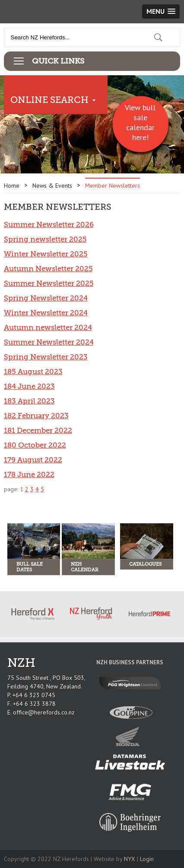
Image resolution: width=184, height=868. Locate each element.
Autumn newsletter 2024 (48, 328)
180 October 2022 (35, 445)
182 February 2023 (36, 416)
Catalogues (145, 564)
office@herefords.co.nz (44, 712)
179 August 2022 (33, 460)
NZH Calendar (85, 567)
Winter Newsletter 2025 (46, 254)
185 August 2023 (33, 372)
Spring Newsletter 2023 (46, 357)
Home (12, 186)
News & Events (52, 186)
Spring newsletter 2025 (45, 239)
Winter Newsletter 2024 (46, 313)
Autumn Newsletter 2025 (48, 269)
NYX (130, 859)
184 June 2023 (29, 386)
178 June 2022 (29, 475)
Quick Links (58, 61)
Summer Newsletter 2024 (49, 342)
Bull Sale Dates (30, 567)
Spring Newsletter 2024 (46, 298)
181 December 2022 (38, 431)
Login (147, 859)
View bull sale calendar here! (140, 122)
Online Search (49, 100)
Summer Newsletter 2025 (49, 283)
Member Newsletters (113, 186)
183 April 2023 (29, 401)
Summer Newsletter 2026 (49, 225)
